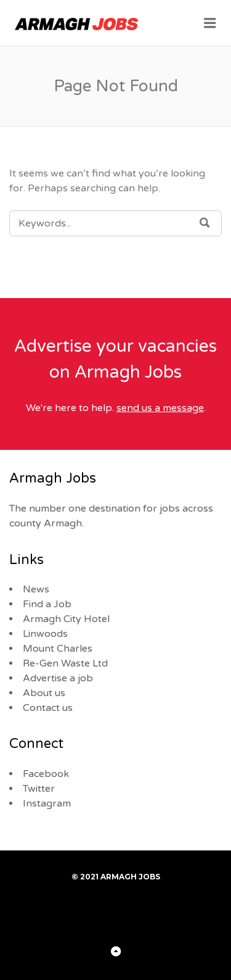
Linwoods (45, 634)
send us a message (160, 408)
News (36, 589)
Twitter (39, 789)
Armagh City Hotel (66, 619)
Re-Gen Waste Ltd (65, 663)
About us (44, 693)
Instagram (47, 804)
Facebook (46, 774)
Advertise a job (58, 678)
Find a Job (47, 604)
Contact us (48, 708)
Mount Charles (58, 649)
